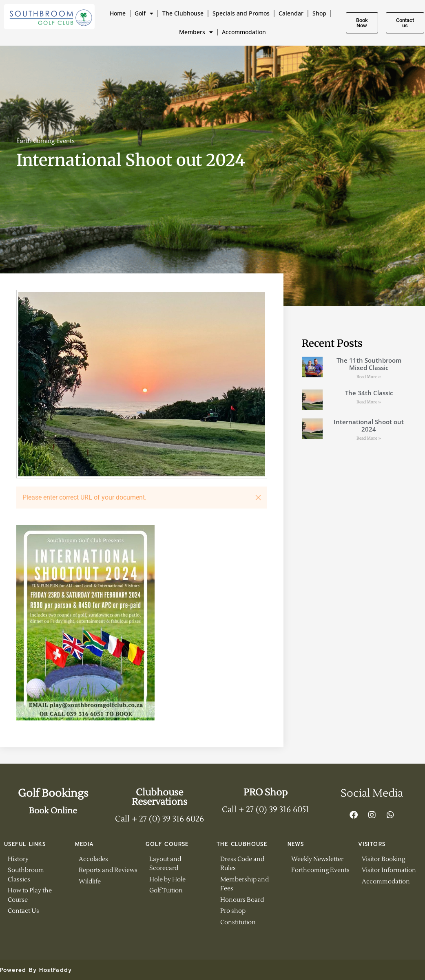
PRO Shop (266, 793)
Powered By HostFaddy (36, 970)
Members (196, 32)
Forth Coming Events (45, 141)
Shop (319, 13)
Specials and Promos (241, 13)
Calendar (291, 13)
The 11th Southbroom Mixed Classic (369, 364)
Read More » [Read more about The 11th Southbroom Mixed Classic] (369, 377)
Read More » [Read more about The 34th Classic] (369, 402)
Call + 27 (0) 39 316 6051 (266, 810)
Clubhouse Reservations (159, 797)
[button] (258, 498)
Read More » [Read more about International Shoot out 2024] (369, 438)
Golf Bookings (53, 793)
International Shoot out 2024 (369, 425)
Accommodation (244, 32)
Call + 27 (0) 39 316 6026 (159, 819)
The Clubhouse (183, 13)
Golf (144, 13)
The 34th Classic (369, 393)
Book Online (53, 811)
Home (118, 13)
